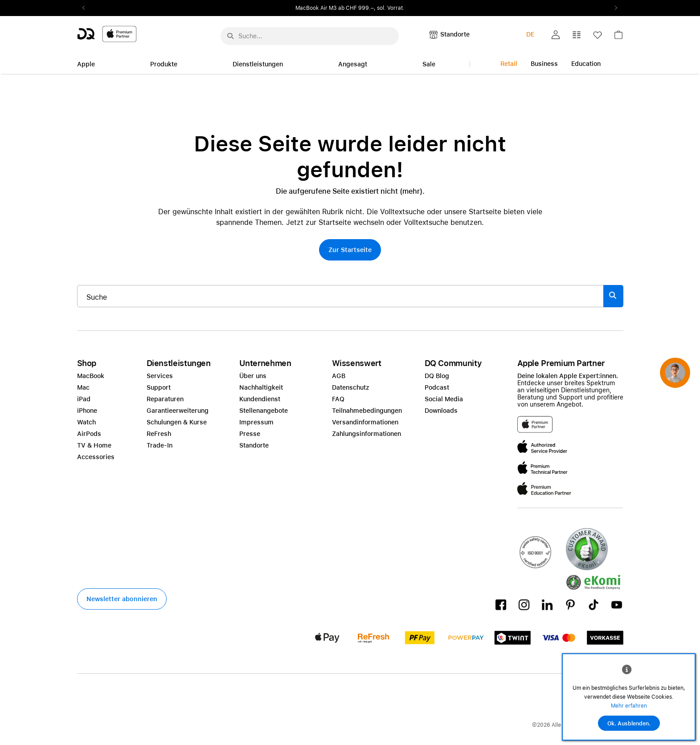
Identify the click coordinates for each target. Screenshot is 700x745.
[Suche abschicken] (230, 36)
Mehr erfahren (629, 706)
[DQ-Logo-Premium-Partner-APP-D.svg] (107, 34)
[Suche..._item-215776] (340, 296)
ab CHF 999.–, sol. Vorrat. (371, 8)
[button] (556, 35)
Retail (509, 64)
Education (586, 64)
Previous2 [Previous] (87, 8)
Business (544, 64)
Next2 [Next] (614, 8)
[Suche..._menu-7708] (310, 36)
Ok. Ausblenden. (629, 724)
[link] (618, 37)
